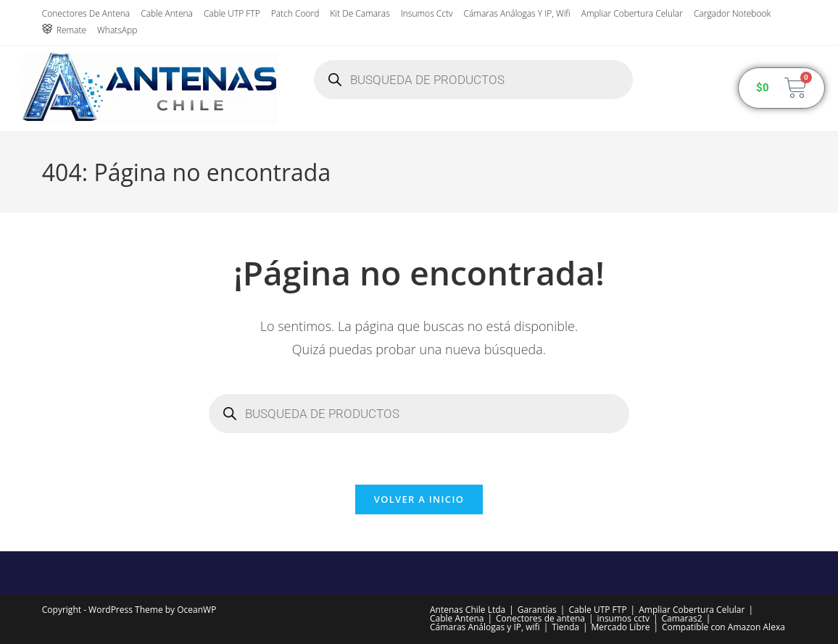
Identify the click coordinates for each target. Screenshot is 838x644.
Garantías (537, 610)
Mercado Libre (621, 627)
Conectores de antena (86, 13)
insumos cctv (427, 13)
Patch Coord (295, 13)
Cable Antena (167, 13)
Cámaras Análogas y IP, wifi (517, 13)
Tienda (565, 627)
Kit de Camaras (360, 13)
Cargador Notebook (732, 13)
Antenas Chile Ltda (468, 610)
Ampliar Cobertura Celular (632, 13)
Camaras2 (682, 618)
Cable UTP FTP (232, 13)
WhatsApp (117, 30)
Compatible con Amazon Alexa (723, 627)
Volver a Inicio (419, 499)
